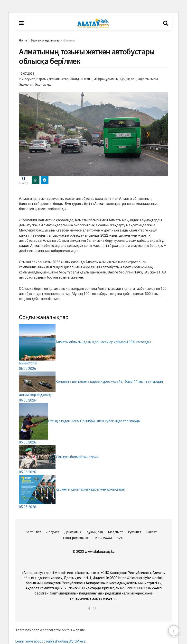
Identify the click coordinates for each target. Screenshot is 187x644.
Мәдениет (116, 532)
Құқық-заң (128, 79)
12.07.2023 (27, 74)
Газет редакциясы (77, 538)
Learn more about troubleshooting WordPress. (51, 641)
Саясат (152, 532)
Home (23, 40)
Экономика (43, 85)
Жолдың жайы (81, 79)
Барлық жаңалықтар (45, 40)
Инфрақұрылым (106, 79)
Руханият (135, 532)
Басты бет (33, 532)
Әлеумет (69, 40)
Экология (26, 85)
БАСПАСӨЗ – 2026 (109, 538)
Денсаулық (73, 532)
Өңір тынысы (148, 79)
